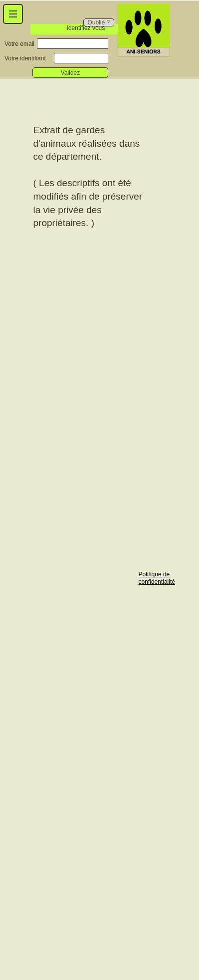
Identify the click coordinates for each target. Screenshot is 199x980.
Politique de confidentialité (157, 578)
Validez (70, 73)
